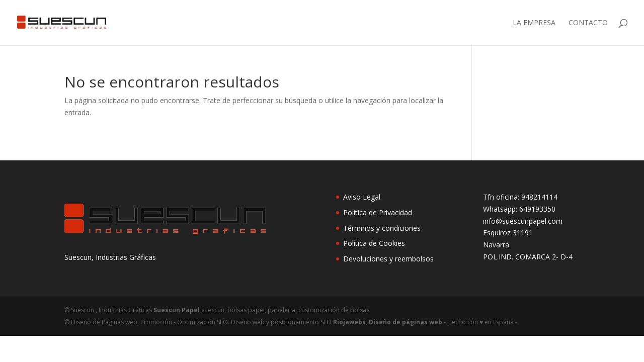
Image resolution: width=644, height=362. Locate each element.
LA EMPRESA (534, 23)
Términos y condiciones (382, 228)
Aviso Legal (362, 197)
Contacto (588, 23)
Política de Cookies (374, 243)
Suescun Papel (177, 310)
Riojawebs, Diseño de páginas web (387, 322)
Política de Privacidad (378, 212)
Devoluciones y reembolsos (388, 259)
